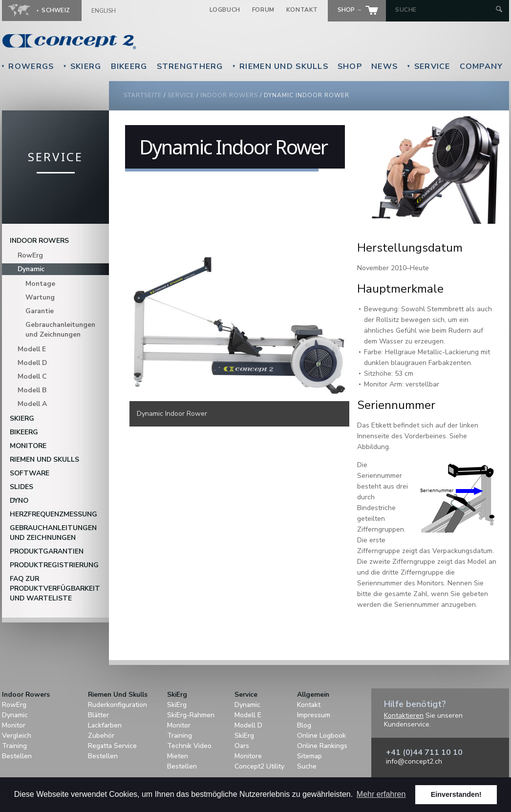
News (384, 66)
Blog (304, 725)
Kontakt (302, 10)
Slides (21, 487)
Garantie (40, 311)
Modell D (32, 363)
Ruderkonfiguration (117, 705)
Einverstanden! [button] (456, 794)
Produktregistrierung (54, 565)
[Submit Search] (499, 10)
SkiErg (82, 66)
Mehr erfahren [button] (381, 794)
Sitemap (309, 756)
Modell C (32, 376)
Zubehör (101, 736)
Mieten (178, 756)
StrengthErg (190, 66)
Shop (350, 66)
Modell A (32, 404)
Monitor (14, 725)
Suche (307, 766)
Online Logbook (321, 736)
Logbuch (225, 10)
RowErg (30, 255)
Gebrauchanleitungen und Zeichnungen (60, 330)
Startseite (143, 95)
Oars (242, 746)
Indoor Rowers (229, 95)
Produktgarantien (47, 551)
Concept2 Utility (259, 766)
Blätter (98, 715)
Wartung (40, 297)
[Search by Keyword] (444, 10)
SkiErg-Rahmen (191, 715)
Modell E (32, 349)
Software (30, 473)
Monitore (28, 446)
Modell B (32, 390)
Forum (263, 10)
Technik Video (189, 746)
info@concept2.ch (414, 761)
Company (481, 66)
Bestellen (17, 756)
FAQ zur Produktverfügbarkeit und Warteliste (55, 588)
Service (428, 66)
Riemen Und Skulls (280, 66)
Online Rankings (322, 746)
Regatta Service (112, 746)
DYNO (19, 501)
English (104, 11)
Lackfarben (105, 725)
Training (14, 746)
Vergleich (17, 736)
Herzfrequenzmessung (53, 514)
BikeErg (129, 66)
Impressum (314, 715)
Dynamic (31, 269)
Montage (40, 284)
